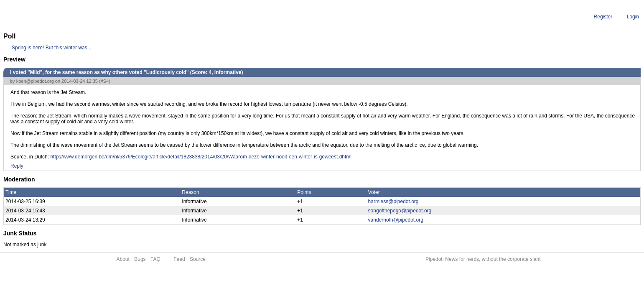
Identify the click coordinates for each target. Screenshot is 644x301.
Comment (46, 17)
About (123, 259)
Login (633, 17)
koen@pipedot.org (35, 81)
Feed (179, 259)
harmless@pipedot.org (393, 202)
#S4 (105, 81)
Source (198, 259)
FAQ (155, 259)
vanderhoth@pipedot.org (396, 220)
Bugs (140, 259)
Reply (17, 166)
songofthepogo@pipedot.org (400, 211)
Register (603, 17)
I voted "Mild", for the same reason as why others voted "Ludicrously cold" (144, 17)
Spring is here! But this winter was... (52, 48)
